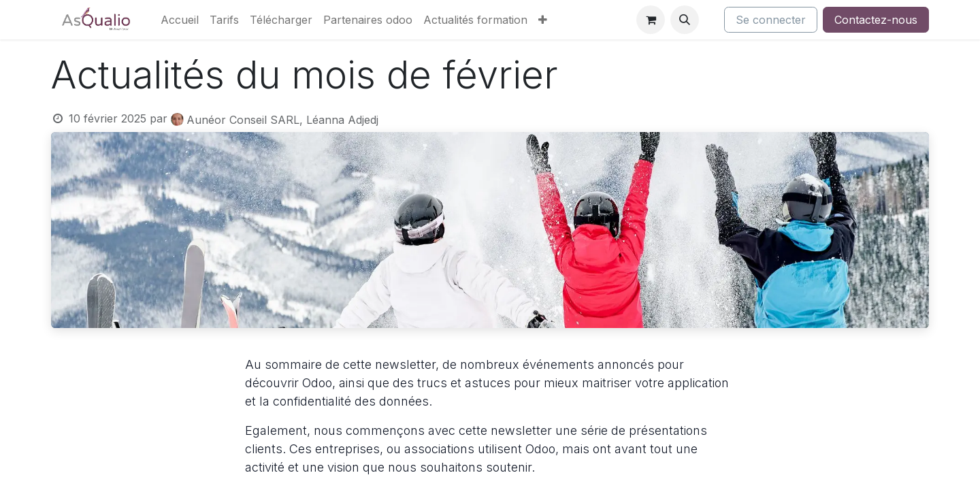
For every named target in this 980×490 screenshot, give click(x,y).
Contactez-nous (876, 20)
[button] (685, 20)
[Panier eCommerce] (651, 20)
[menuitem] (180, 20)
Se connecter (771, 20)
